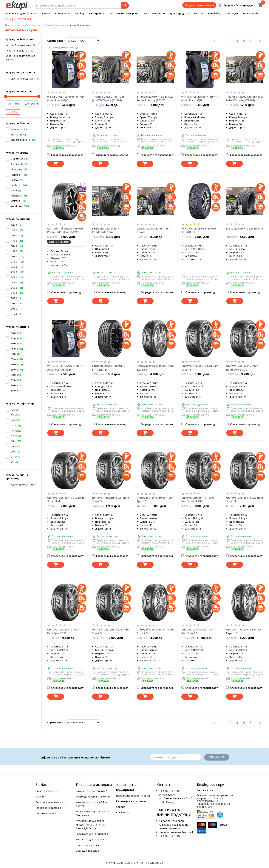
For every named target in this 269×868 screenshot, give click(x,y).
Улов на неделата (16, 51)
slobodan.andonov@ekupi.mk (176, 832)
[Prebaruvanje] (125, 5)
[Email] (176, 757)
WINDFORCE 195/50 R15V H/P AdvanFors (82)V (65, 98)
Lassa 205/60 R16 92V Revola (245, 228)
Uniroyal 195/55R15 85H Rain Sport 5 (200, 368)
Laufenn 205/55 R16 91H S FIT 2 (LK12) (109, 368)
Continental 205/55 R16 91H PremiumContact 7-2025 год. (65, 230)
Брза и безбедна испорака (92, 834)
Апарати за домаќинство (21, 13)
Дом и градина (179, 13)
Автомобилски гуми (17, 45)
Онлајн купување (46, 813)
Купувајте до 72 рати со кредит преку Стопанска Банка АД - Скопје (91, 825)
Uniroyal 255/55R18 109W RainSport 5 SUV (198, 500)
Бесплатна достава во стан (92, 839)
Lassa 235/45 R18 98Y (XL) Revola (153, 230)
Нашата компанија (47, 791)
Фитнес (198, 13)
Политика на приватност (50, 802)
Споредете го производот (65, 155)
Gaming (79, 13)
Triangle (16, 196)
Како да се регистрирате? (91, 791)
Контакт (40, 797)
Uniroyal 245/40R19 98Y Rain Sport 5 (155, 500)
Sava (14, 190)
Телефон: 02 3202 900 (18, 19)
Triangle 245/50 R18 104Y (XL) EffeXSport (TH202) (108, 98)
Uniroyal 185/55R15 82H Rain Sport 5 (111, 500)
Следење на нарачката (199, 5)
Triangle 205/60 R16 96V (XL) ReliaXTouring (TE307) (155, 98)
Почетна (10, 25)
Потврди (13, 112)
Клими (46, 13)
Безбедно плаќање (87, 851)
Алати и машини (154, 13)
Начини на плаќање (88, 845)
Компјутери (62, 13)
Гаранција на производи (131, 801)
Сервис (120, 807)
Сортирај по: (55, 41)
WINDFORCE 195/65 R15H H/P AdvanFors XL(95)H (66, 368)
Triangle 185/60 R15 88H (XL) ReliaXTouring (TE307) (244, 98)
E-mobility (214, 13)
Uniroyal (16, 201)
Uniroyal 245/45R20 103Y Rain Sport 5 (197, 631)
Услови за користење (48, 808)
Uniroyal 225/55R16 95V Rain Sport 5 (245, 500)
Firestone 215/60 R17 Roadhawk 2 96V (105, 230)
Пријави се (217, 757)
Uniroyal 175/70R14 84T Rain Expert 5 (155, 631)
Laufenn (16, 185)
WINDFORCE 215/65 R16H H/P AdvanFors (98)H (200, 98)
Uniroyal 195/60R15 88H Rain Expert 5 (155, 368)
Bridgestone (18, 159)
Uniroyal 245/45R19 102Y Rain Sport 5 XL (63, 631)
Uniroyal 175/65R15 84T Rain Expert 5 (245, 631)
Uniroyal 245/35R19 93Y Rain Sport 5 (110, 631)
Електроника (97, 13)
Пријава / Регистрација (235, 5)
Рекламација (124, 812)
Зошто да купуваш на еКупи (93, 797)
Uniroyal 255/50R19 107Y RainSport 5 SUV (242, 368)
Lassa (14, 180)
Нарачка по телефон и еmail (133, 796)
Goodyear (17, 169)
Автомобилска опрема (124, 13)
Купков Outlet (251, 13)
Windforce (17, 206)
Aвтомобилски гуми (56, 25)
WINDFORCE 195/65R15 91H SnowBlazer (199, 230)
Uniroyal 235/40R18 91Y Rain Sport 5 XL (66, 500)
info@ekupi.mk (168, 795)
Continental (18, 164)
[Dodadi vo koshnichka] (55, 164)
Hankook (16, 175)
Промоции (231, 13)
